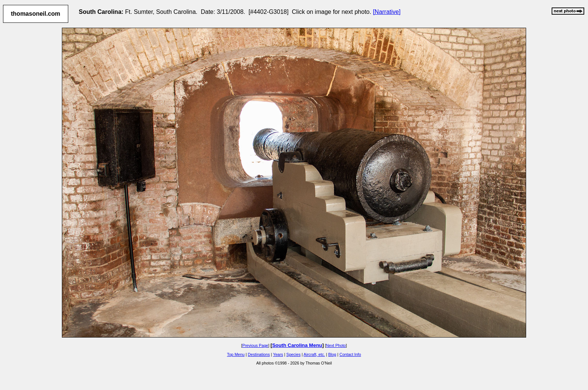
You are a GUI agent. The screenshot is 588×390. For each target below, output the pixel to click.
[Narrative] (387, 12)
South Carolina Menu (297, 345)
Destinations (259, 354)
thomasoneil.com (36, 14)
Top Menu (236, 354)
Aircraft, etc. (314, 354)
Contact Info (350, 354)
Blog (332, 354)
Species (294, 354)
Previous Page (255, 345)
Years (278, 354)
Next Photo (336, 345)
